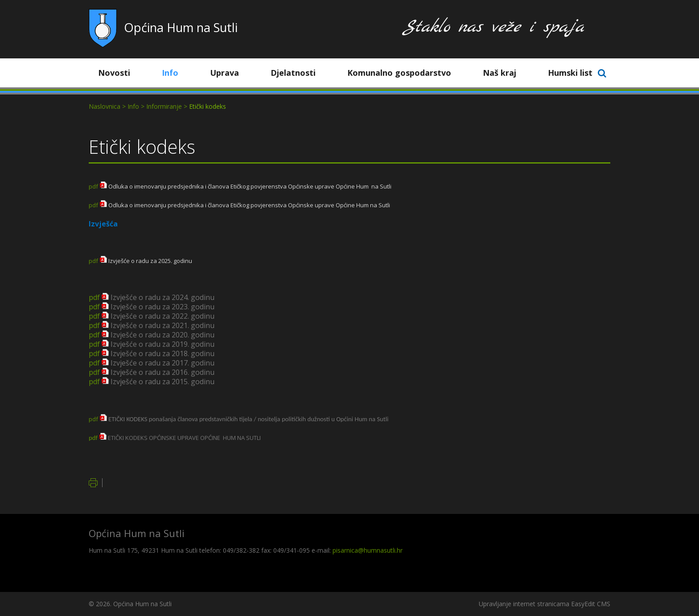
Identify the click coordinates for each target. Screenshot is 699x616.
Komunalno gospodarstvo (406, 73)
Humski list (570, 73)
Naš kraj (506, 73)
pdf (93, 186)
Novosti (121, 73)
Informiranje (164, 106)
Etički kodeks (208, 106)
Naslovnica (105, 106)
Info (177, 73)
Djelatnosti (300, 73)
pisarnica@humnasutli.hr (368, 550)
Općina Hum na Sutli (181, 27)
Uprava (231, 73)
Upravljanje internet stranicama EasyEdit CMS (545, 604)
